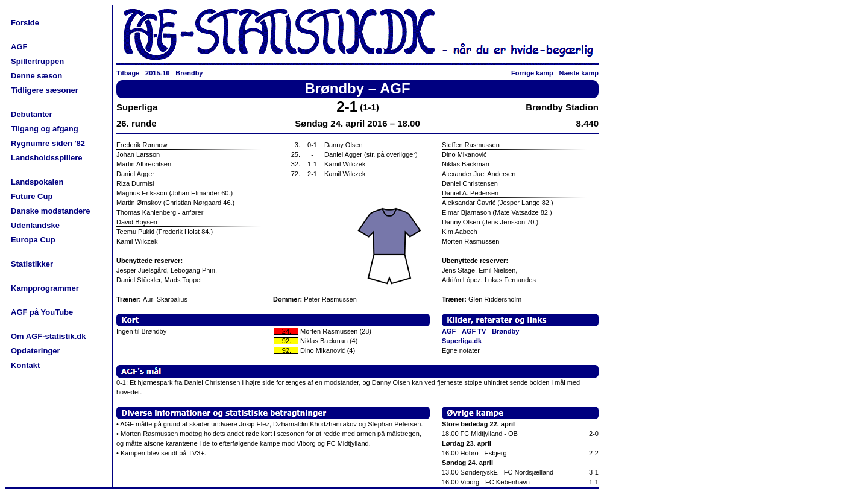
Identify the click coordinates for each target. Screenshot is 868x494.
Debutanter (32, 114)
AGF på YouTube (42, 312)
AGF (19, 47)
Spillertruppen (37, 61)
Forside (25, 23)
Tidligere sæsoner (45, 90)
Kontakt (25, 365)
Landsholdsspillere (46, 158)
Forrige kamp (532, 73)
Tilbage (128, 73)
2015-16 (157, 73)
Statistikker (32, 264)
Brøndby (189, 73)
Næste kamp (579, 73)
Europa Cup (33, 240)
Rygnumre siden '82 (48, 143)
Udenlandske (35, 225)
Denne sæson (36, 76)
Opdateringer (36, 351)
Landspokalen (37, 182)
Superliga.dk (462, 341)
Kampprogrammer (45, 288)
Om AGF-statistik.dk (48, 336)
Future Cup (32, 196)
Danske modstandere (51, 211)
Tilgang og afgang (45, 129)
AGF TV (474, 331)
